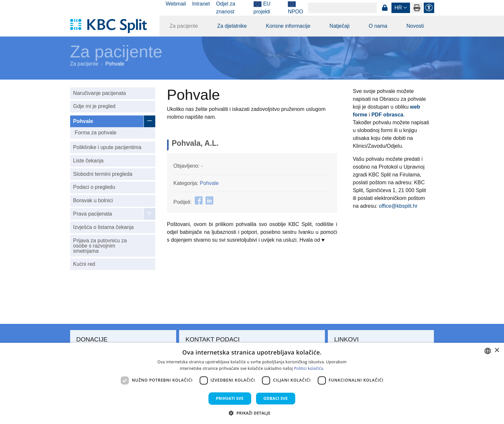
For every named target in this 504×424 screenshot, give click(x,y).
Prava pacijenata (92, 214)
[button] (252, 413)
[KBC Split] (112, 26)
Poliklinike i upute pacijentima (107, 147)
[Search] (342, 8)
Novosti (415, 26)
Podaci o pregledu (94, 187)
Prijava (385, 8)
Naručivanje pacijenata (99, 93)
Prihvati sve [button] (230, 398)
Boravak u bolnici (93, 200)
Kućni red (84, 264)
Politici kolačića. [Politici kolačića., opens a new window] (309, 368)
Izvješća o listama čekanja (103, 227)
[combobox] (488, 351)
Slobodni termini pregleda (103, 174)
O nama (378, 26)
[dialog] (252, 383)
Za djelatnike (232, 26)
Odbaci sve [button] (276, 398)
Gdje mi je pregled (94, 106)
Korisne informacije (288, 26)
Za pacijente (184, 26)
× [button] (497, 350)
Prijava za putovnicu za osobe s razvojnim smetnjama (100, 246)
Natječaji (339, 26)
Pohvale (83, 121)
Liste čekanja (88, 161)
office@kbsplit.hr (398, 206)
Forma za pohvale (96, 133)
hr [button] (398, 8)
